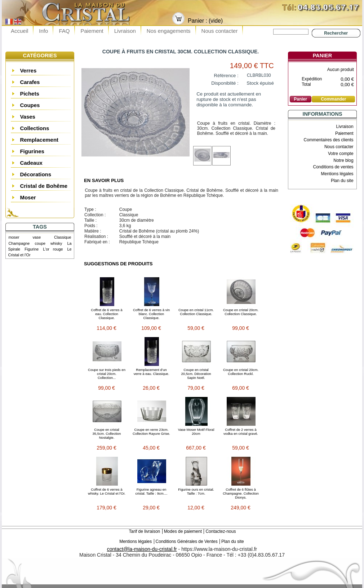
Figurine (32, 249)
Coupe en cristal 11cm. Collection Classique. (196, 312)
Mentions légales (337, 174)
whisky (56, 243)
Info (43, 31)
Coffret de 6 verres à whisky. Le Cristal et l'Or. (107, 491)
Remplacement (39, 140)
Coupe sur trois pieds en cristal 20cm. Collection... (107, 374)
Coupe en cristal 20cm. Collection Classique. (241, 312)
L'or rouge (53, 249)
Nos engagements (169, 31)
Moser (28, 197)
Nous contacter (220, 31)
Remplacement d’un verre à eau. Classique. (152, 372)
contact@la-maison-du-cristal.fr (142, 549)
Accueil (19, 31)
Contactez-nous (221, 531)
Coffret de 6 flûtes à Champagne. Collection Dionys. (241, 493)
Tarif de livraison (145, 531)
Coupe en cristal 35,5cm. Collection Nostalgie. (107, 434)
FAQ (64, 31)
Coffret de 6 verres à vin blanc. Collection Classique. (151, 314)
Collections (34, 128)
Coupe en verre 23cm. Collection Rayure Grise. (151, 432)
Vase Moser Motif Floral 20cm (196, 432)
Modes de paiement (183, 531)
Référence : (226, 76)
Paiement (92, 31)
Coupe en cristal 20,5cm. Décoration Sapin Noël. (196, 374)
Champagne (19, 243)
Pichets (29, 94)
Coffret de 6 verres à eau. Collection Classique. (106, 314)
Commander (333, 99)
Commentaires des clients (329, 140)
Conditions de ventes (333, 167)
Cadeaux (31, 163)
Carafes (30, 82)
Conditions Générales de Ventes (187, 541)
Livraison (125, 31)
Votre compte (341, 154)
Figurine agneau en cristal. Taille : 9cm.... (152, 491)
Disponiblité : (225, 83)
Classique (63, 237)
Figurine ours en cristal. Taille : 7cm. (196, 491)
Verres (28, 70)
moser (14, 237)
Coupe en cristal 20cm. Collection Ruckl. (241, 372)
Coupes (30, 105)
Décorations (35, 174)
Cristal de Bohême (44, 186)
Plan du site (342, 181)
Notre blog (343, 160)
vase (37, 237)
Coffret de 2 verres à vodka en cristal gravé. (241, 432)
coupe (40, 243)
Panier (322, 56)
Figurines (32, 151)
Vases (28, 117)
